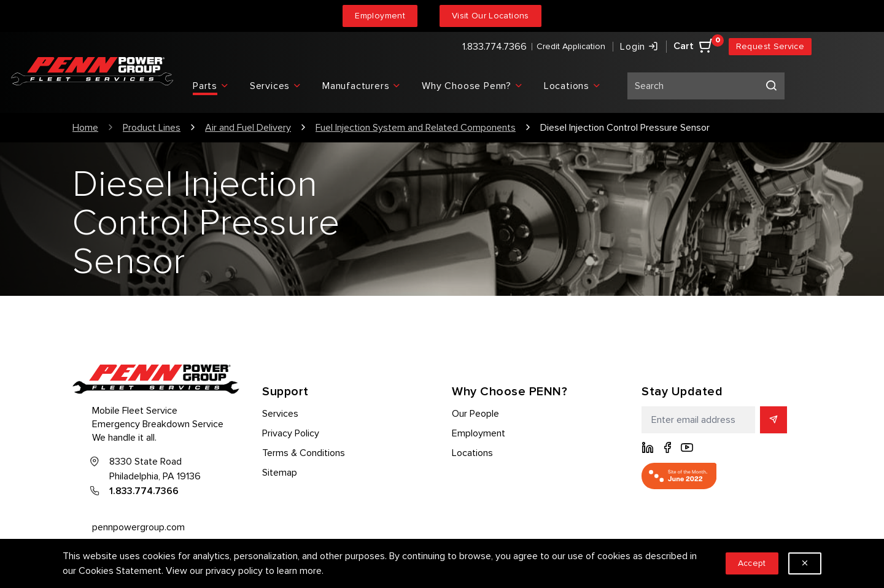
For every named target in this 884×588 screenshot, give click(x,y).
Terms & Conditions (304, 453)
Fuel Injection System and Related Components (416, 128)
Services (280, 414)
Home (85, 128)
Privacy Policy (291, 433)
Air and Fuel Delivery (248, 128)
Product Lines (152, 128)
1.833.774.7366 (494, 47)
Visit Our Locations (490, 16)
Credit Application (571, 46)
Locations (472, 453)
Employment (380, 16)
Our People (475, 414)
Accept (752, 563)
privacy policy (234, 571)
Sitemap (280, 473)
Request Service (770, 46)
